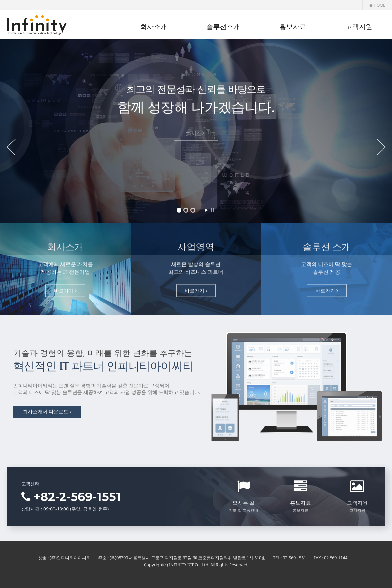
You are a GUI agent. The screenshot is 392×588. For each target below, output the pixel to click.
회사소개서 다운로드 (47, 414)
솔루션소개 (223, 27)
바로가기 (65, 293)
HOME (377, 5)
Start (206, 210)
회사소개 (154, 27)
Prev (10, 147)
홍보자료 (293, 27)
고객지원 (359, 27)
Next (382, 147)
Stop (213, 210)
